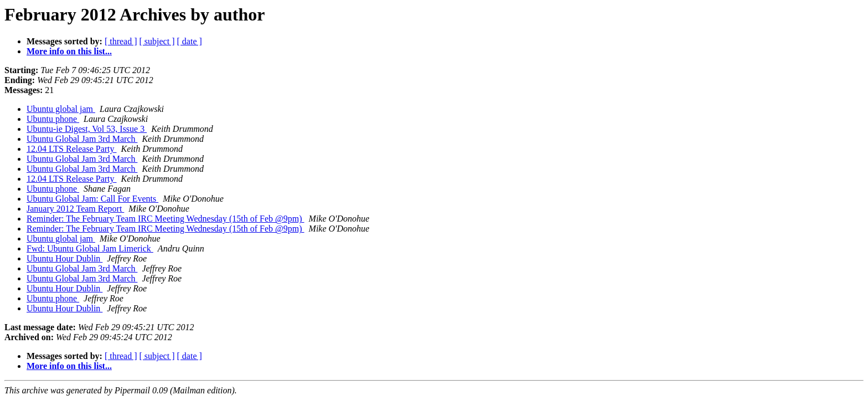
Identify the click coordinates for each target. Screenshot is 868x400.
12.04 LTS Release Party (72, 149)
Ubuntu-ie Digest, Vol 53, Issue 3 (87, 129)
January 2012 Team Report (75, 209)
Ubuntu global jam (61, 109)
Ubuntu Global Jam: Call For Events (92, 199)
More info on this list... (69, 51)
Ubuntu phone (53, 119)
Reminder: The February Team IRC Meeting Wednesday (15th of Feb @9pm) (166, 219)
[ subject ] (157, 41)
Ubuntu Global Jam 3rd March (82, 139)
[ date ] (190, 41)
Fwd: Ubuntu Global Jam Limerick (90, 248)
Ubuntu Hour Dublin (64, 258)
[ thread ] (121, 41)
